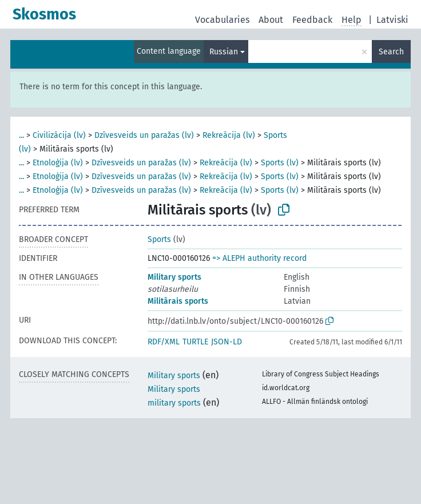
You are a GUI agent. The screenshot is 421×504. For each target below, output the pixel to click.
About (271, 20)
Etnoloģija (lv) (58, 163)
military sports (174, 403)
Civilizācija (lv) (59, 135)
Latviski (392, 20)
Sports (159, 239)
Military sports (174, 277)
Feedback (312, 20)
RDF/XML (164, 342)
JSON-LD (227, 342)
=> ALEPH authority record (259, 258)
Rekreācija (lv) (229, 135)
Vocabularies (222, 20)
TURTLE (195, 342)
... (21, 135)
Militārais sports (178, 301)
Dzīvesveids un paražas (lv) (144, 135)
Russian (224, 52)
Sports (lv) (280, 163)
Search (391, 52)
